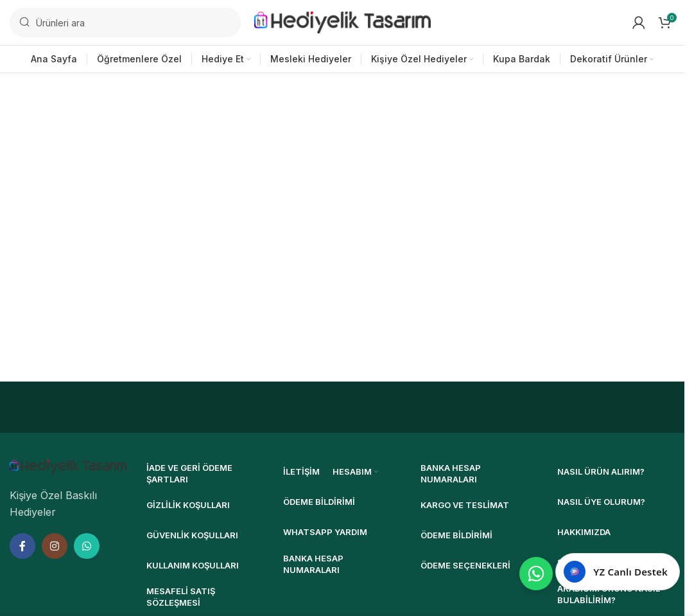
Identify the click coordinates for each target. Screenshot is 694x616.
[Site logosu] (343, 21)
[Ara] (125, 22)
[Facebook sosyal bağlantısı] (22, 546)
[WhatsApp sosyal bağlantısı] (87, 546)
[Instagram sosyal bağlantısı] (55, 546)
